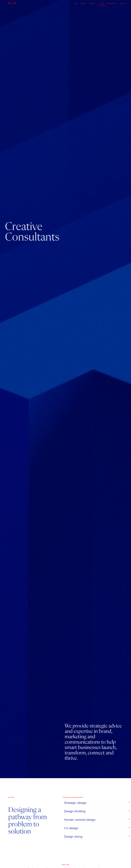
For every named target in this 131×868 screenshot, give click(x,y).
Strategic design (75, 803)
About (102, 3)
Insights (83, 3)
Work (75, 3)
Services (93, 3)
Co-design (71, 828)
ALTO (13, 3)
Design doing (73, 837)
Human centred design (80, 820)
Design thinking (75, 811)
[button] (97, 803)
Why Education (112, 3)
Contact (123, 3)
